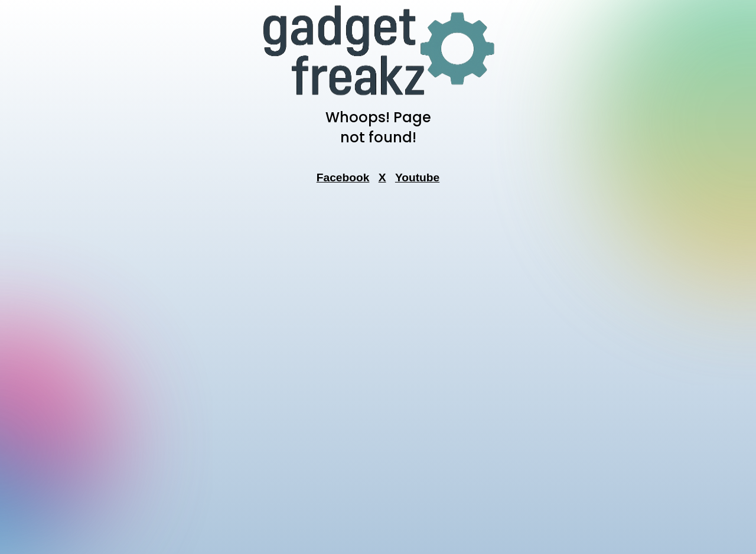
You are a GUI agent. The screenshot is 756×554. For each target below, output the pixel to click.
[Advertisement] (378, 373)
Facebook (343, 177)
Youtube (417, 177)
